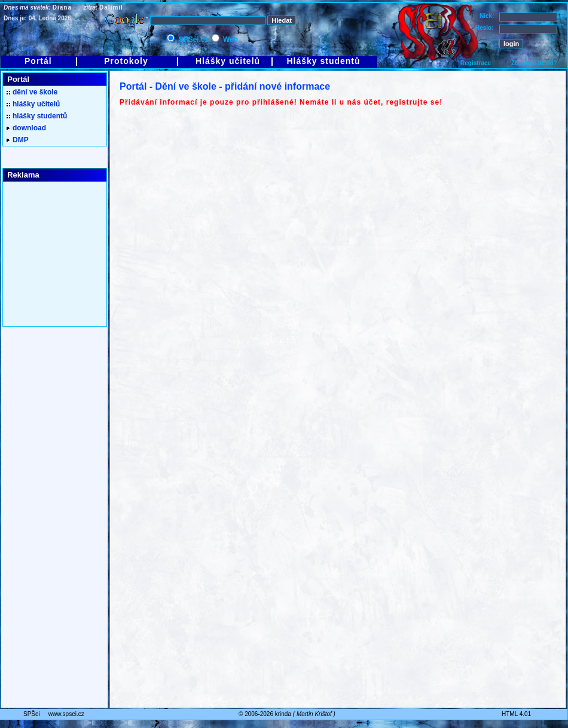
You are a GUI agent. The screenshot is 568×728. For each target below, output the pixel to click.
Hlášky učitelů (228, 61)
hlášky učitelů (33, 104)
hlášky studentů (37, 116)
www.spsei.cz (66, 714)
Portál (38, 61)
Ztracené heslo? (534, 63)
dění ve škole (32, 92)
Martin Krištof (314, 714)
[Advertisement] (51, 255)
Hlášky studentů (323, 61)
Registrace (476, 63)
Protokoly (126, 61)
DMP (18, 140)
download (26, 128)
